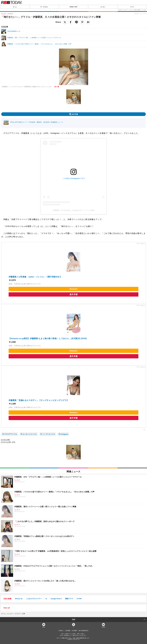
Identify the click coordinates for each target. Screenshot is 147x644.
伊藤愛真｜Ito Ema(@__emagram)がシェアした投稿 (73, 210)
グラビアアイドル (11, 434)
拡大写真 (75, 114)
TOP (73, 620)
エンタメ (103, 7)
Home (44, 627)
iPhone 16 (19, 599)
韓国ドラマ (69, 599)
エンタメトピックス (30, 434)
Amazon (73, 289)
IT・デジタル (44, 7)
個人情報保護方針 (84, 631)
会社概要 (74, 631)
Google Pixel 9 (56, 599)
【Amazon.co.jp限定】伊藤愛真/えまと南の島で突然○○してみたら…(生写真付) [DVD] (48, 338)
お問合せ (61, 631)
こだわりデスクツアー (34, 599)
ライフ (132, 7)
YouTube (103, 627)
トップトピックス (49, 434)
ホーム (15, 7)
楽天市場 (74, 294)
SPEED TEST (73, 7)
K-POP (79, 599)
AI (46, 599)
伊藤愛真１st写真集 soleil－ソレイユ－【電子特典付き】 (35, 277)
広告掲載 (68, 631)
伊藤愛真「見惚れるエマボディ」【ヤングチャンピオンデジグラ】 (39, 400)
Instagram (64, 434)
